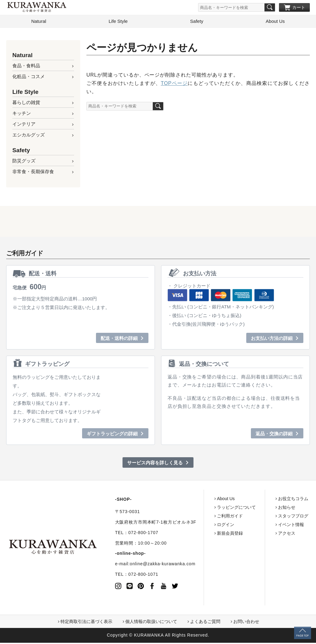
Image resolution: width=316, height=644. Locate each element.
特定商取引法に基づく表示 (86, 623)
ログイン (220, 526)
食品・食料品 (26, 67)
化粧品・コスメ (29, 78)
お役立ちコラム (287, 500)
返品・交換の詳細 (274, 435)
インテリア (24, 125)
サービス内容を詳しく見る (155, 464)
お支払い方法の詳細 (272, 339)
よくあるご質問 (205, 623)
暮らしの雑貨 (26, 104)
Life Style (118, 22)
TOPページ (174, 84)
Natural (39, 22)
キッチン (22, 114)
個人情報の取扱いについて (151, 623)
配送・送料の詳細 (119, 339)
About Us (275, 22)
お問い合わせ (246, 623)
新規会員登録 (224, 534)
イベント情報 (285, 526)
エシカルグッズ (29, 136)
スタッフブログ (287, 517)
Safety (197, 22)
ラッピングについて (231, 508)
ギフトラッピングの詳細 (112, 435)
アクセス (281, 534)
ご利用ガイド (224, 517)
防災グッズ (24, 162)
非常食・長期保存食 (33, 173)
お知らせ (281, 508)
